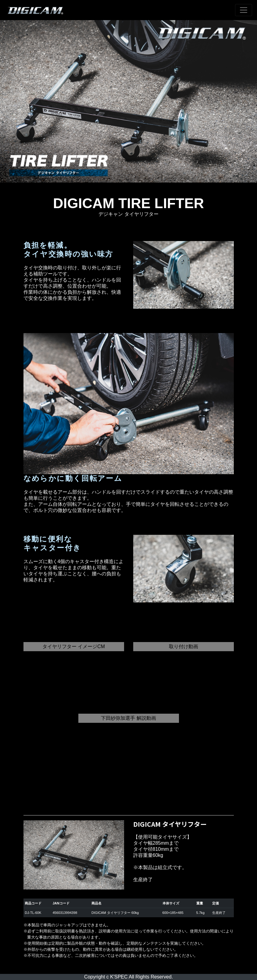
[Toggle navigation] (244, 10)
